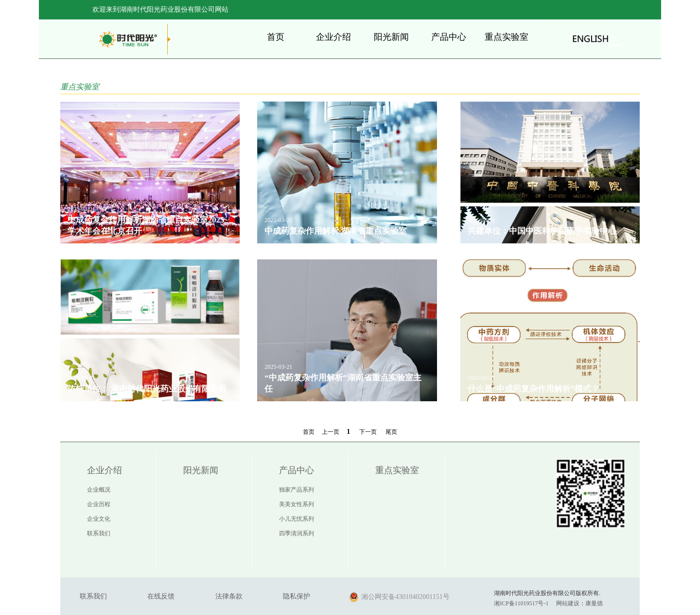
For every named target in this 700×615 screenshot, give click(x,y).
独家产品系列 (297, 490)
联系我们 (99, 533)
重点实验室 (507, 37)
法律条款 (229, 596)
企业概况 (99, 490)
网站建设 (568, 603)
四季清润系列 (297, 533)
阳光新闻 (391, 37)
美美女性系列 (297, 504)
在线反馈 (161, 596)
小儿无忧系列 (297, 519)
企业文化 (99, 519)
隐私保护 (297, 596)
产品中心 (449, 37)
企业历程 (99, 504)
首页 (276, 37)
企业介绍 (333, 37)
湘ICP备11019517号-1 (521, 603)
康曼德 (594, 603)
